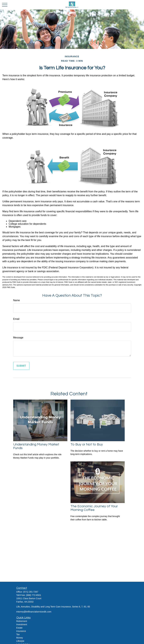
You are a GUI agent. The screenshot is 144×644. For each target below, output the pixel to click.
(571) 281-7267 (31, 592)
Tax (18, 634)
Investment (22, 624)
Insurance (21, 631)
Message (18, 338)
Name (17, 300)
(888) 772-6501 (34, 595)
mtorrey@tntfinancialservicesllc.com (34, 612)
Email (16, 319)
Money (20, 638)
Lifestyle (20, 641)
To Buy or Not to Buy (87, 444)
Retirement (22, 621)
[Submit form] (21, 366)
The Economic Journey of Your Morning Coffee (94, 508)
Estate (19, 628)
